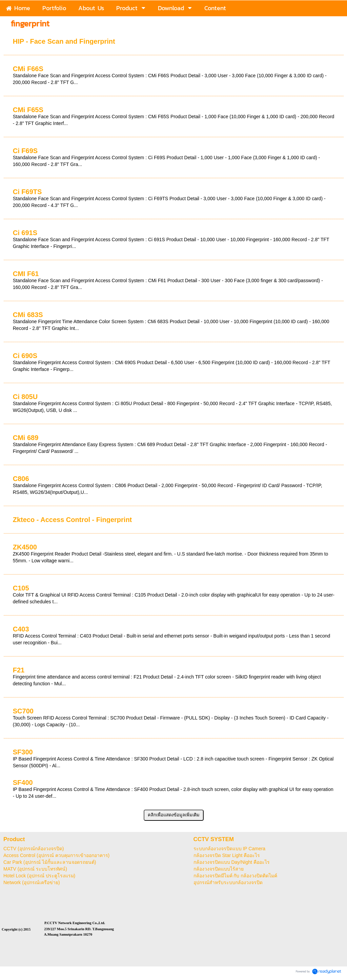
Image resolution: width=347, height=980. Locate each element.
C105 (21, 588)
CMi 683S (28, 315)
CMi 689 (26, 438)
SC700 (23, 711)
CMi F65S (28, 110)
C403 (21, 629)
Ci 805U (25, 397)
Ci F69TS (27, 192)
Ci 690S (25, 356)
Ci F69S (25, 151)
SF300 (23, 752)
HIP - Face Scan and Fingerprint (64, 41)
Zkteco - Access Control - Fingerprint (73, 520)
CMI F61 (26, 274)
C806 (21, 479)
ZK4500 (25, 547)
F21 (19, 670)
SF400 (23, 783)
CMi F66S (28, 69)
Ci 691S (25, 233)
